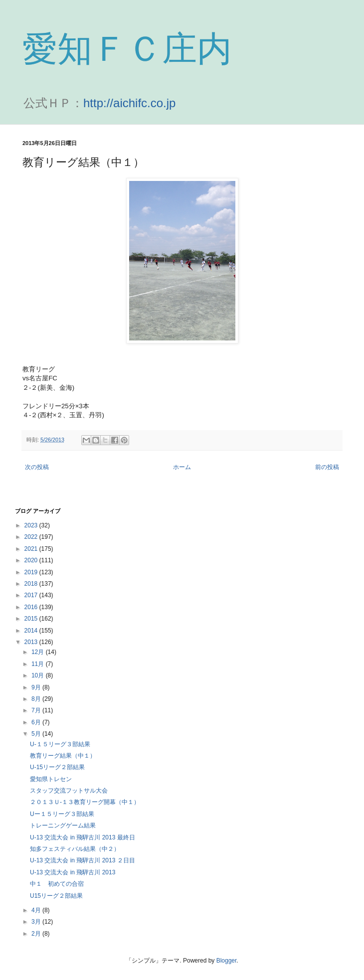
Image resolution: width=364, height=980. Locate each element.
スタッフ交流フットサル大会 (69, 791)
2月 (37, 934)
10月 (39, 675)
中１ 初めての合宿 (57, 884)
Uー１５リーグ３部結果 (62, 814)
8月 (37, 699)
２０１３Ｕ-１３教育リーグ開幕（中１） (85, 802)
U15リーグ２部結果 (56, 896)
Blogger (227, 961)
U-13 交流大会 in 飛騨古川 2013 (73, 872)
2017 (32, 595)
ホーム (182, 467)
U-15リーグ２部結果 (57, 767)
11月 (39, 664)
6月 (37, 722)
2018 (32, 584)
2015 (32, 619)
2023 (32, 525)
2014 (32, 631)
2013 (32, 642)
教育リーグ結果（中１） (63, 756)
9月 (37, 687)
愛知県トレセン (51, 779)
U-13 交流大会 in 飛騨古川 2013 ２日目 (83, 860)
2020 (32, 560)
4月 (37, 910)
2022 (32, 537)
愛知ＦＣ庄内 (127, 49)
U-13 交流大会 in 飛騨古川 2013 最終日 (83, 837)
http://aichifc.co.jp (129, 103)
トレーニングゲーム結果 (63, 825)
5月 (37, 734)
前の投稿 (327, 467)
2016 (32, 607)
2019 (32, 572)
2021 (32, 549)
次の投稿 (37, 467)
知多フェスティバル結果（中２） (75, 849)
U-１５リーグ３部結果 (60, 744)
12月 (39, 652)
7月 (37, 710)
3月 (37, 922)
